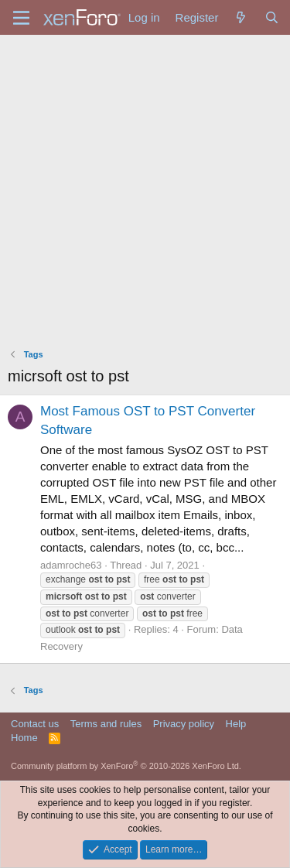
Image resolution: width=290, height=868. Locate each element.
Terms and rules (106, 724)
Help (236, 724)
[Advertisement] (145, 188)
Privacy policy (184, 724)
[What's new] (241, 17)
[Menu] (21, 18)
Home (24, 738)
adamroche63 (71, 565)
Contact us (35, 724)
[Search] (272, 17)
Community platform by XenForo (126, 766)
